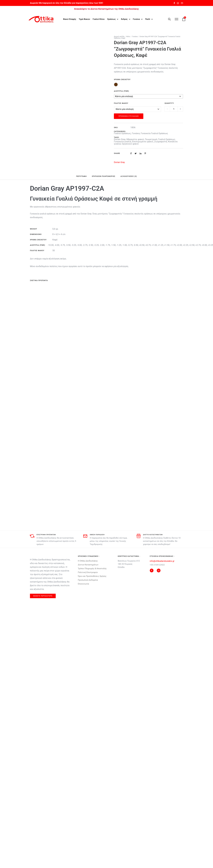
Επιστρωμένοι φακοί (143, 141)
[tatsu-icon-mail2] (182, 3)
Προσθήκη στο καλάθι (129, 116)
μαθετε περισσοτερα (43, 596)
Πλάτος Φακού (121, 103)
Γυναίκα (136, 19)
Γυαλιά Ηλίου (99, 19)
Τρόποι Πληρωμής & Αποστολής (92, 568)
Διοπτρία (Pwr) (121, 91)
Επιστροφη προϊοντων (46, 534)
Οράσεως (111, 19)
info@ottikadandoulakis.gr (162, 561)
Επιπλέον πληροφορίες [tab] (104, 176)
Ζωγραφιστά (161, 141)
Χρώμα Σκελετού (122, 79)
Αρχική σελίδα (119, 36)
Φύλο (128, 36)
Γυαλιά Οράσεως (122, 133)
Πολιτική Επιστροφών (88, 572)
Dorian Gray (120, 139)
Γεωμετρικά (151, 139)
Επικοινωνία (83, 584)
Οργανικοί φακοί (130, 143)
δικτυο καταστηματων (153, 534)
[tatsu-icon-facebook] (174, 3)
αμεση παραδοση (97, 534)
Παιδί (148, 19)
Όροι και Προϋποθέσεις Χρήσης (92, 576)
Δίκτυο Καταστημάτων (88, 564)
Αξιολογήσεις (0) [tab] (129, 176)
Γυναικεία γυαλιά (122, 141)
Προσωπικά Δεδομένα (88, 580)
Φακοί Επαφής (70, 19)
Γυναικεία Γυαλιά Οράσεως (154, 133)
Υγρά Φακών (84, 19)
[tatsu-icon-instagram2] (178, 3)
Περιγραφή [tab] (81, 176)
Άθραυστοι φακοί (135, 139)
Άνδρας (124, 19)
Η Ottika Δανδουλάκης (88, 561)
